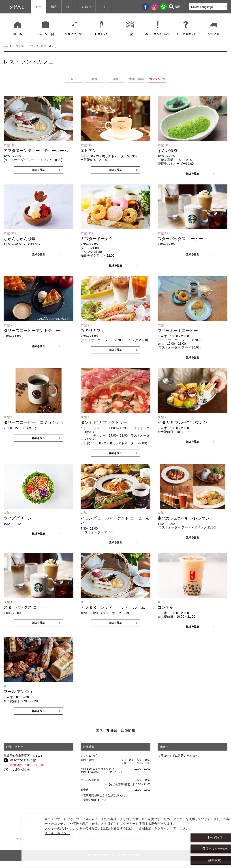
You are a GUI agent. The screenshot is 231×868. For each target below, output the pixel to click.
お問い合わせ (19, 770)
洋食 (115, 79)
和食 (94, 79)
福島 (54, 7)
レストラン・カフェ (27, 46)
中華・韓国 (136, 79)
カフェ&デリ (157, 79)
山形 (103, 7)
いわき (86, 7)
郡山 (69, 7)
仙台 (38, 7)
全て (74, 79)
